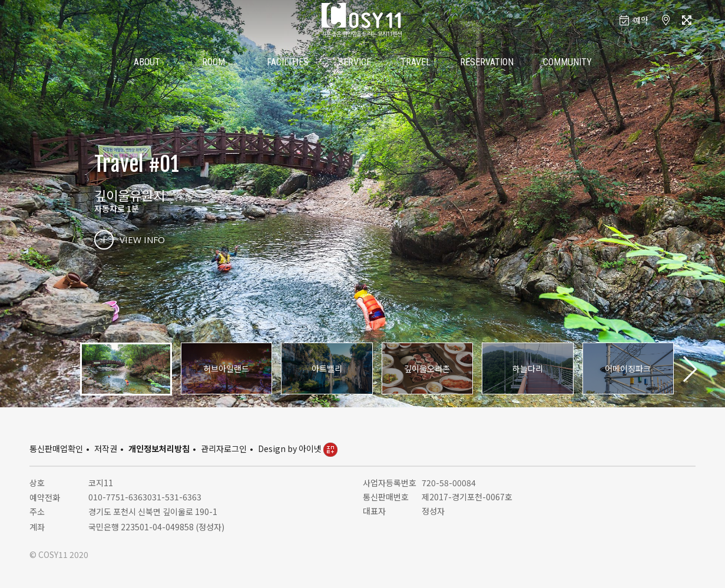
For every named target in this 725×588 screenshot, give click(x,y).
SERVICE (355, 62)
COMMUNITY (567, 62)
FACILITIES (288, 62)
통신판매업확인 (56, 449)
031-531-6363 (174, 497)
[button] (689, 369)
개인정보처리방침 (159, 449)
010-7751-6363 (118, 497)
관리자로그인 (224, 449)
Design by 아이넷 (298, 449)
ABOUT (147, 62)
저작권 (106, 449)
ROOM (213, 62)
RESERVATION (487, 62)
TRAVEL (416, 62)
